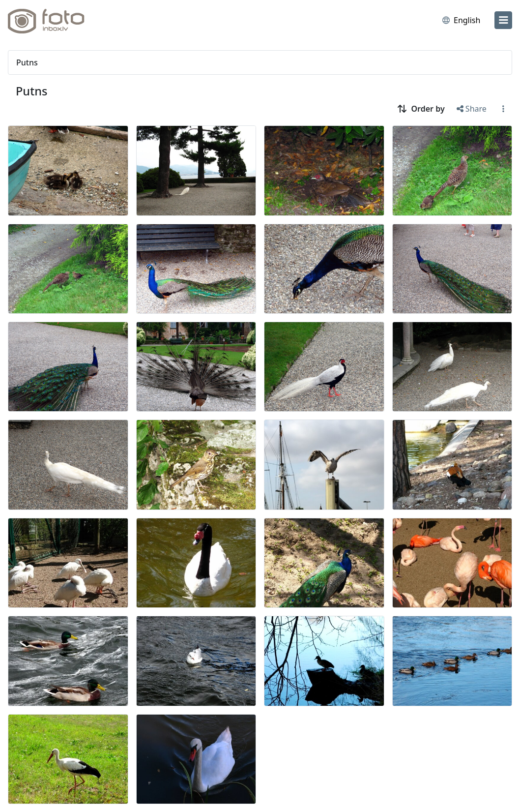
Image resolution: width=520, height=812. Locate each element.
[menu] (503, 20)
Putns (31, 91)
